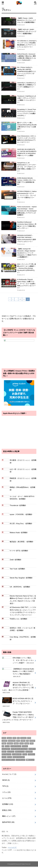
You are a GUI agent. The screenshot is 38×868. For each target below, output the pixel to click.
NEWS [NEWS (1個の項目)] (23, 742)
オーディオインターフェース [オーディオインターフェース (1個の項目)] (19, 750)
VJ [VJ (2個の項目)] (3, 748)
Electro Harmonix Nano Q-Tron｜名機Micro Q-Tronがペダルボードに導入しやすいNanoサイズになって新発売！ (23, 600)
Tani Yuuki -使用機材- (18, 569)
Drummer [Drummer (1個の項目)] (23, 739)
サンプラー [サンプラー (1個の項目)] (29, 753)
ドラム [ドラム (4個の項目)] (25, 756)
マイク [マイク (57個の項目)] (10, 758)
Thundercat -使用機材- (18, 505)
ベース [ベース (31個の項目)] (4, 758)
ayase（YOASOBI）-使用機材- (21, 514)
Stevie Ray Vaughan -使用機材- (21, 578)
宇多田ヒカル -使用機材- (19, 619)
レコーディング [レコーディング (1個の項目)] (20, 761)
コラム (6, 793)
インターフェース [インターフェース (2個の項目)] (16, 748)
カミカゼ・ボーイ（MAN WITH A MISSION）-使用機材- (22, 498)
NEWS (6, 781)
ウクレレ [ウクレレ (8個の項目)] (25, 748)
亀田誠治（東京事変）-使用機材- (22, 542)
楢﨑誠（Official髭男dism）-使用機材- (22, 489)
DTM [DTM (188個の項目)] (29, 739)
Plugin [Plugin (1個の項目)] (4, 745)
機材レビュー (9, 817)
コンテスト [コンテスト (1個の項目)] (11, 753)
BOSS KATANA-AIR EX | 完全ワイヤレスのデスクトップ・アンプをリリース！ (18, 704)
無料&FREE (8, 823)
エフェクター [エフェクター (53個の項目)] (6, 750)
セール (7, 799)
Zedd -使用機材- (16, 560)
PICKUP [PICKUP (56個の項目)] (32, 742)
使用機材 (8, 805)
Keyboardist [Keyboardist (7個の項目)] (12, 742)
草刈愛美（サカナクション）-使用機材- (23, 461)
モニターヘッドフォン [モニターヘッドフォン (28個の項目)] (8, 761)
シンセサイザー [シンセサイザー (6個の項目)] (17, 756)
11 (24, 299)
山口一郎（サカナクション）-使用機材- (23, 471)
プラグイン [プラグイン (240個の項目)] (31, 756)
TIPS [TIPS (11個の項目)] (32, 745)
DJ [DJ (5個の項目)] (18, 739)
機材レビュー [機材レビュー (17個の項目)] (30, 761)
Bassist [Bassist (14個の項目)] (9, 739)
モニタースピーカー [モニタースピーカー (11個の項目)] (19, 758)
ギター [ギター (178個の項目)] (4, 753)
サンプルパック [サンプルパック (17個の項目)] (6, 756)
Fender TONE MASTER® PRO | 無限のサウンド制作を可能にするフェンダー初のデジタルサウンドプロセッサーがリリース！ (18, 718)
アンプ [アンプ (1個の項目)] (7, 748)
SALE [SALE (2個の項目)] (22, 745)
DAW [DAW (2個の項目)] (14, 739)
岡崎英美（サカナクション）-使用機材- (23, 480)
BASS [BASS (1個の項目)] (4, 739)
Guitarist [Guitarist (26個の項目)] (5, 742)
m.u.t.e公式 (12, 849)
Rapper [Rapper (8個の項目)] (16, 745)
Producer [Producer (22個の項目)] (10, 745)
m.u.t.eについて (9, 775)
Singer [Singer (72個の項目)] (27, 745)
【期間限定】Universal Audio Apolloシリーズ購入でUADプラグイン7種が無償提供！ (18, 674)
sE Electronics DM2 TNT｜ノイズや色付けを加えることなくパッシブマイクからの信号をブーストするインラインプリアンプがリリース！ (23, 611)
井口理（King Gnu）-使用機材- (21, 524)
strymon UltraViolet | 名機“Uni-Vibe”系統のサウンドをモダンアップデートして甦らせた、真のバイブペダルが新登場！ (18, 689)
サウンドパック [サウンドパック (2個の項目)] (20, 753)
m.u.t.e (18, 865)
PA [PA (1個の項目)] (27, 742)
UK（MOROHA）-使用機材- (20, 587)
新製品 (7, 811)
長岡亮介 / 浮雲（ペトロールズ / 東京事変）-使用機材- (22, 629)
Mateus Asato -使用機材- (19, 533)
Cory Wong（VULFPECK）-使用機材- (23, 638)
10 (20, 299)
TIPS (5, 787)
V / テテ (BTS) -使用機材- (19, 551)
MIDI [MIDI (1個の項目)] (18, 742)
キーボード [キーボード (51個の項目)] (32, 750)
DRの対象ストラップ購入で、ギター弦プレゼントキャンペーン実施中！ (18, 661)
